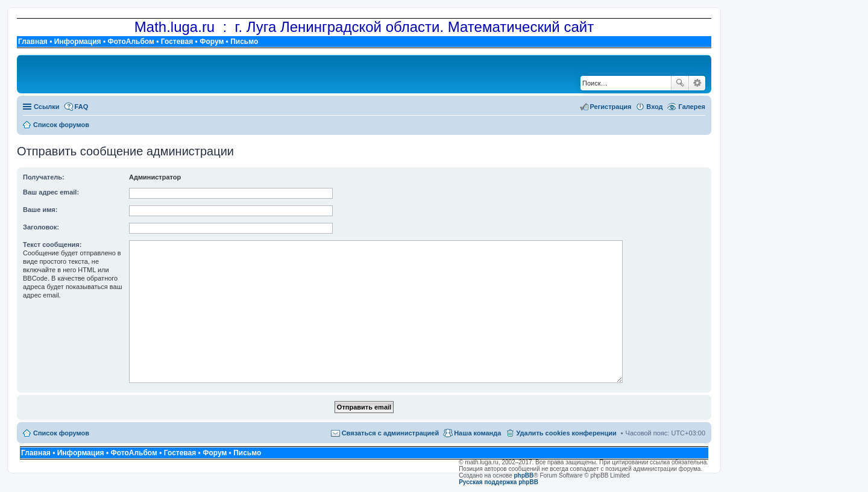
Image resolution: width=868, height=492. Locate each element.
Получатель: (44, 177)
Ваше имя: (40, 210)
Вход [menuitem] (654, 107)
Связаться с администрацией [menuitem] (391, 433)
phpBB (524, 475)
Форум (212, 42)
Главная (33, 42)
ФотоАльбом (131, 42)
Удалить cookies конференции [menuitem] (566, 433)
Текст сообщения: (52, 244)
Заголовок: (41, 227)
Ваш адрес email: (51, 192)
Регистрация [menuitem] (611, 107)
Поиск (680, 83)
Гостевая (177, 42)
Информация (78, 42)
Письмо (244, 42)
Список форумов (61, 433)
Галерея (692, 107)
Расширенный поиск (697, 83)
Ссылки (47, 107)
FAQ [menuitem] (82, 107)
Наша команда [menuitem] (477, 433)
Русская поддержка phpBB (498, 482)
